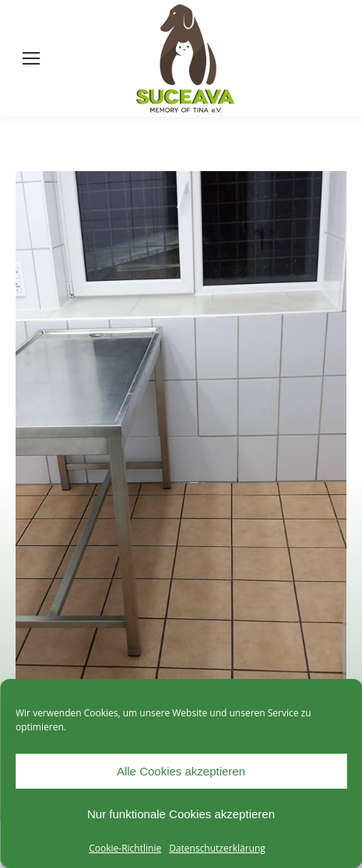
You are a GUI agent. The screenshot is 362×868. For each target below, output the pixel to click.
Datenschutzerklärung (217, 848)
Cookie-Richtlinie (125, 848)
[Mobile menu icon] (31, 58)
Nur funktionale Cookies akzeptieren (181, 814)
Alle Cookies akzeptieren (181, 771)
